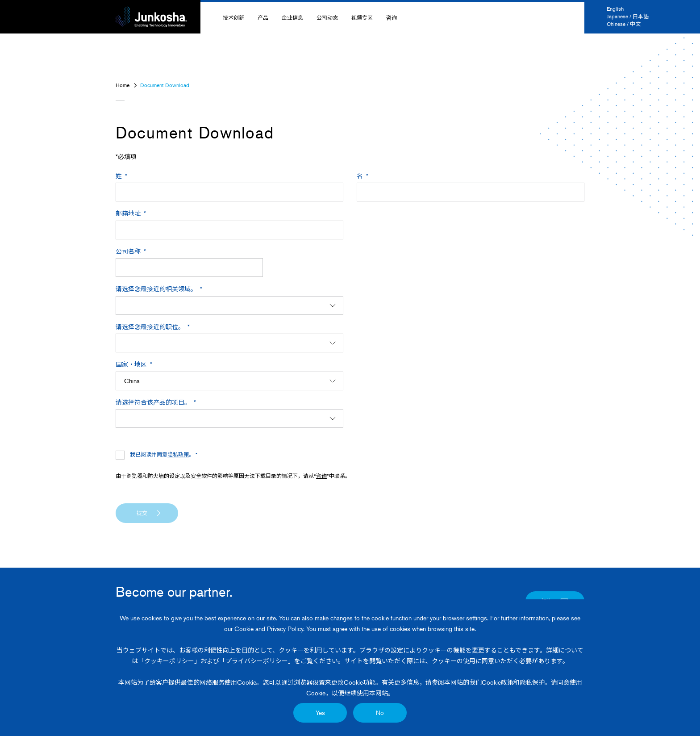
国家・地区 (131, 364)
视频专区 (362, 18)
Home (123, 85)
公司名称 (128, 251)
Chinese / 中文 (624, 24)
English (615, 9)
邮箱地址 (128, 213)
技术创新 (233, 18)
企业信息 (292, 18)
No (380, 713)
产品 (263, 18)
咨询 (392, 18)
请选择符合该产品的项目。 (153, 402)
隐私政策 (178, 454)
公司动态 (327, 18)
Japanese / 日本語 (628, 16)
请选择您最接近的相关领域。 (156, 289)
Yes (320, 713)
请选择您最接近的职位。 (150, 327)
